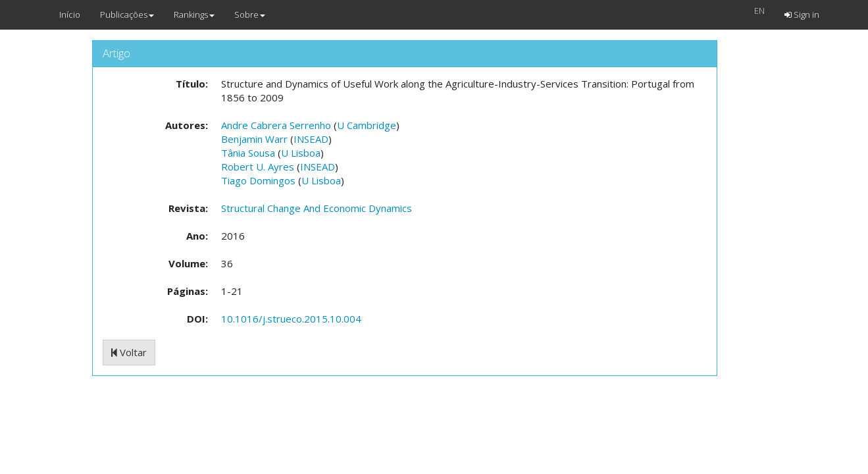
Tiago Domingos (258, 180)
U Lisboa (301, 153)
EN (759, 11)
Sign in (802, 14)
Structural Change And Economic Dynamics (317, 208)
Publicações (127, 14)
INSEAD (311, 139)
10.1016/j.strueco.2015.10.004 (291, 319)
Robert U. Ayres (258, 167)
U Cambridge (367, 125)
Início (70, 14)
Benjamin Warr (254, 139)
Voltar (129, 352)
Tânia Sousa (248, 153)
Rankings (194, 14)
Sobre (250, 14)
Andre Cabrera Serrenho (276, 125)
